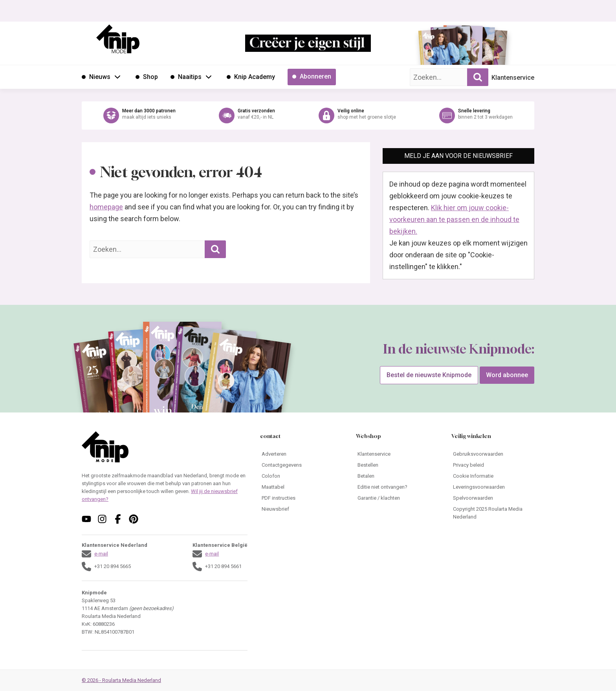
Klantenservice (513, 78)
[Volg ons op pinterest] (134, 519)
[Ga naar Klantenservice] (397, 454)
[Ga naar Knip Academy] (251, 77)
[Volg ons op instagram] (102, 519)
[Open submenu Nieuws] (117, 77)
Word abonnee (507, 375)
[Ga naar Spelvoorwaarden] (493, 498)
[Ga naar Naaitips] (186, 77)
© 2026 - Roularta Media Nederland (121, 680)
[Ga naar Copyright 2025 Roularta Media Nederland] (493, 513)
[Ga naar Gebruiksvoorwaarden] (493, 454)
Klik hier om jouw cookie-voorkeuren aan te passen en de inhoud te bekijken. (454, 219)
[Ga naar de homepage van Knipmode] (118, 39)
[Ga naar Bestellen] (397, 465)
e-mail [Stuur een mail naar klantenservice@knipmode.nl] (101, 554)
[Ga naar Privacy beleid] (493, 465)
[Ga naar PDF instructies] (302, 498)
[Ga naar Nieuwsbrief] (302, 509)
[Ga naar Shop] (147, 77)
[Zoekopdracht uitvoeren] (478, 77)
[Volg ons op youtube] (86, 519)
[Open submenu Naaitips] (209, 77)
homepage (106, 207)
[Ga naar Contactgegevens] (302, 465)
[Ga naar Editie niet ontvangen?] (397, 487)
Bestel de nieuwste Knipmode (429, 375)
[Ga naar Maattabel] (302, 487)
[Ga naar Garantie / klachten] (397, 498)
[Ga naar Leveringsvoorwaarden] (493, 487)
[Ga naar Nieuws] (96, 77)
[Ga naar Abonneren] (312, 77)
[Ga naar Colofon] (302, 476)
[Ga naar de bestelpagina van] (439, 49)
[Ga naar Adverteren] (302, 454)
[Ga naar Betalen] (397, 476)
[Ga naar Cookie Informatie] (493, 476)
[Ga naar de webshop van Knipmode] (308, 115)
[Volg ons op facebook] (118, 519)
